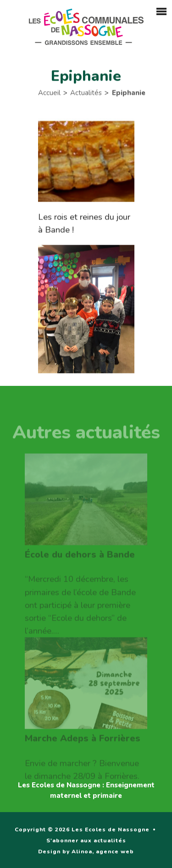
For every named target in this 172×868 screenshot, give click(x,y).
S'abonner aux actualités (86, 841)
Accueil (49, 94)
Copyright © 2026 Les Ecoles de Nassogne (82, 830)
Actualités (86, 94)
